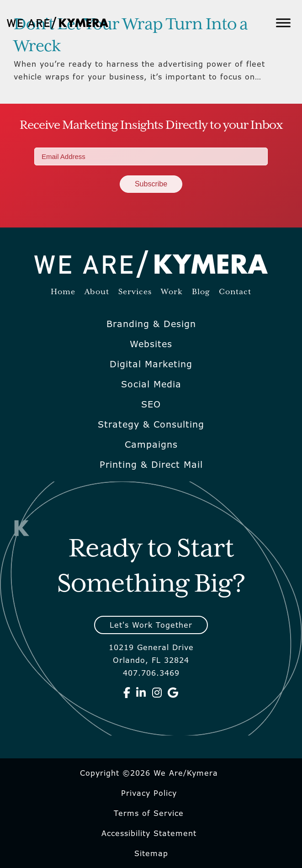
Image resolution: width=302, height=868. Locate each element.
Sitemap (151, 853)
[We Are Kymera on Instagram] (157, 693)
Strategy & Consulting (151, 424)
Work (172, 292)
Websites (151, 344)
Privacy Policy (149, 793)
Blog (201, 292)
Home (63, 292)
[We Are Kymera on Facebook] (127, 693)
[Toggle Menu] (283, 23)
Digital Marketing (151, 364)
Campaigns (151, 445)
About (97, 292)
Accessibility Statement (149, 833)
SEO (151, 404)
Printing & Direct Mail (151, 465)
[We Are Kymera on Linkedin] (141, 693)
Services (135, 292)
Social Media (151, 384)
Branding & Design (151, 324)
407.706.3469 (151, 673)
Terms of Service (149, 813)
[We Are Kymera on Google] (173, 693)
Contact (235, 292)
